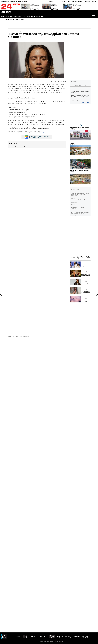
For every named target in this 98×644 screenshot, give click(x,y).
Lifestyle (20, 31)
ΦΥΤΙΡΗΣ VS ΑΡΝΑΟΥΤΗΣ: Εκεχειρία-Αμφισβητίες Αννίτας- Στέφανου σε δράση (56, 9)
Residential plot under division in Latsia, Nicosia (80, 171)
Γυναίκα (18, 146)
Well (14, 146)
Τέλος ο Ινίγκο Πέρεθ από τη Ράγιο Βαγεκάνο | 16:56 (78, 100)
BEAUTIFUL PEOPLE (18, 17)
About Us (59, 640)
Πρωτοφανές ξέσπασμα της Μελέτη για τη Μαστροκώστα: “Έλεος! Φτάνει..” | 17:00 (80, 96)
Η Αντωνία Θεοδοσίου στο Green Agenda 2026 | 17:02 (80, 92)
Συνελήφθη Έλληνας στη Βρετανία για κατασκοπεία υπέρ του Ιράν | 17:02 (79, 88)
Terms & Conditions (45, 640)
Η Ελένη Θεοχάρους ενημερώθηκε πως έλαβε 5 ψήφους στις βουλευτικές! (35, 7)
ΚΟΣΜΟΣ (23, 19)
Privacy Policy (53, 640)
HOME (2, 17)
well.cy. (42, 132)
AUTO (25, 17)
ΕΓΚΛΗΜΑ (7, 19)
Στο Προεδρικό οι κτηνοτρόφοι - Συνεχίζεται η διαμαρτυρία (77, 7)
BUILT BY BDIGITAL (44, 641)
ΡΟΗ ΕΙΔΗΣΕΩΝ (86, 103)
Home (39, 640)
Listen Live (64, 2)
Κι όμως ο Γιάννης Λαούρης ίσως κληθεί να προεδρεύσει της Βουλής (80, 213)
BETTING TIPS (40, 17)
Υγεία (10, 146)
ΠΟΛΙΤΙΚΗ (12, 19)
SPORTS (7, 17)
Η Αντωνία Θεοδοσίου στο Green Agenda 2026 (16, 2)
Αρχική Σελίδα (10, 31)
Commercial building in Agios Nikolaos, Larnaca (80, 128)
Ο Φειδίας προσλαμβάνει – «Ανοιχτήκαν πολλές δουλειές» (80, 200)
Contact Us (64, 640)
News (16, 31)
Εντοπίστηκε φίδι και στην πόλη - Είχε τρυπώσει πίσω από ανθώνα (80, 207)
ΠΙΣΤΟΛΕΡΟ (54, 4)
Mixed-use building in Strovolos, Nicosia (80, 157)
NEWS (6, 12)
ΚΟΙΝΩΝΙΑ (32, 4)
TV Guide (94, 2)
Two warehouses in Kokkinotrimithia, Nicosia (79, 143)
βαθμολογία (87, 2)
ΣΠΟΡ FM (33, 17)
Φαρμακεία (71, 2)
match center (79, 2)
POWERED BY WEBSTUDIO (59, 641)
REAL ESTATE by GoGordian (80, 125)
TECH (28, 17)
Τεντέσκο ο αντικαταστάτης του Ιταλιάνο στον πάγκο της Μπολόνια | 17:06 (80, 85)
